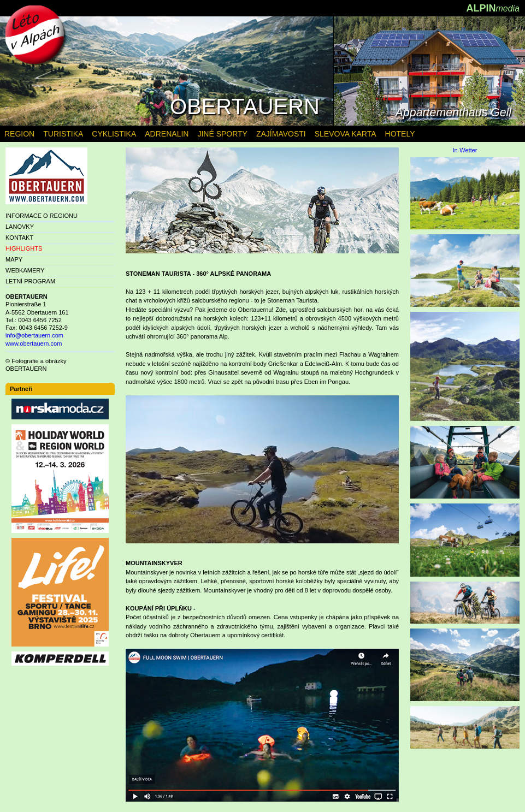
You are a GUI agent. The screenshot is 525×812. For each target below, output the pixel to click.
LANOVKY (20, 227)
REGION (19, 134)
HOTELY (400, 134)
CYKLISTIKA (114, 134)
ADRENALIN (167, 134)
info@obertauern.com (34, 335)
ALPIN (493, 8)
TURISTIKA (63, 134)
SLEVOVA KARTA (346, 134)
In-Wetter (465, 150)
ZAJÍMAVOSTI (281, 134)
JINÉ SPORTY (222, 134)
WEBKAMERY (25, 270)
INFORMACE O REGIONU (42, 216)
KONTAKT (19, 238)
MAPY (14, 259)
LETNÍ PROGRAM (30, 281)
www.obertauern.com (34, 343)
